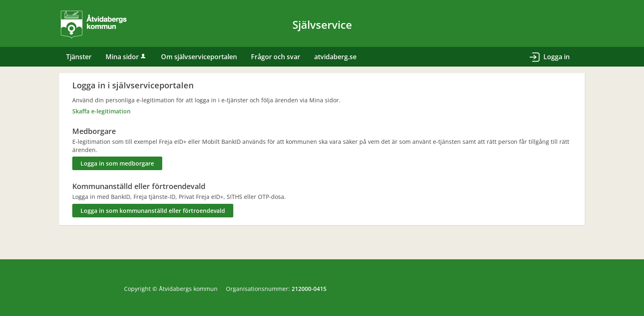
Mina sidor (126, 57)
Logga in (557, 57)
